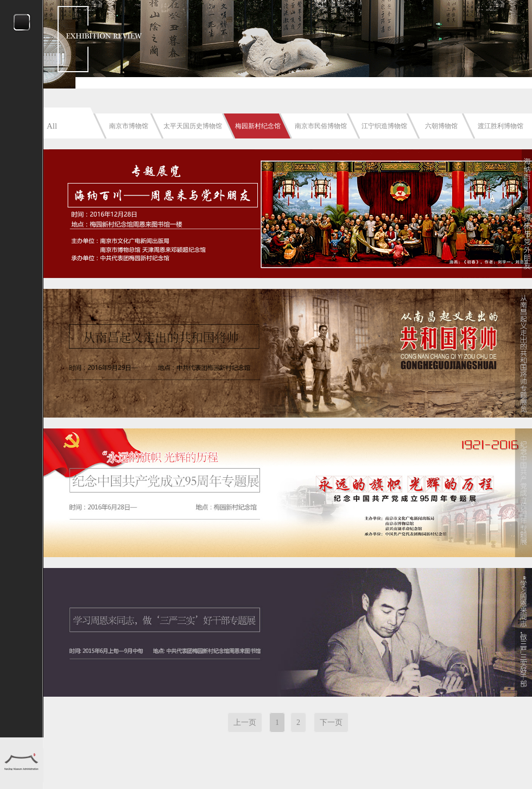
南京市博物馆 (129, 126)
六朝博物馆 (441, 126)
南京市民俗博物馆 (321, 126)
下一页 (331, 722)
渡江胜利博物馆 (501, 126)
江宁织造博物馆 (384, 126)
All (52, 126)
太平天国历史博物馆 (193, 126)
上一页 (245, 722)
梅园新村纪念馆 (258, 126)
